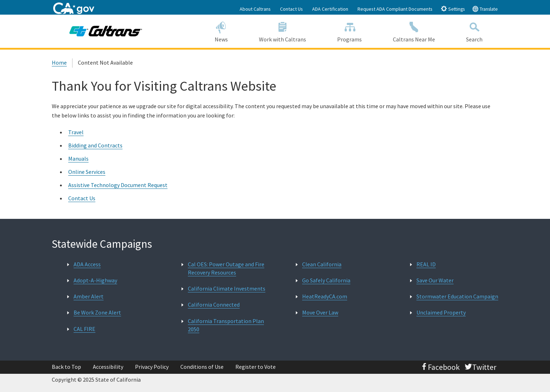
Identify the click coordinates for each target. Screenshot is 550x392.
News (221, 31)
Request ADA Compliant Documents (395, 9)
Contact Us (291, 9)
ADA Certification (330, 9)
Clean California (322, 264)
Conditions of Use (202, 367)
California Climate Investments (227, 288)
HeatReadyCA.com (325, 296)
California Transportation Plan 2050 (226, 325)
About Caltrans (255, 9)
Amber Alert (89, 296)
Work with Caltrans (282, 31)
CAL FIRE (84, 329)
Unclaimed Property (441, 312)
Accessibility (108, 367)
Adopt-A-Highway (95, 280)
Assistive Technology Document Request (118, 185)
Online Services (87, 172)
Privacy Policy (152, 367)
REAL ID (426, 264)
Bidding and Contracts (95, 145)
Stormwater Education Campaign (457, 296)
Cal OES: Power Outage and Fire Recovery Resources (226, 268)
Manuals (78, 159)
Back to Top (66, 367)
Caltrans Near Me (414, 31)
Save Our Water (435, 280)
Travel (76, 132)
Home (59, 62)
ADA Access (87, 264)
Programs (350, 31)
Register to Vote (256, 367)
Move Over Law (320, 312)
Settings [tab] (453, 9)
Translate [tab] (485, 9)
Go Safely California (326, 280)
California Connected (214, 305)
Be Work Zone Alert (97, 312)
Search (474, 31)
